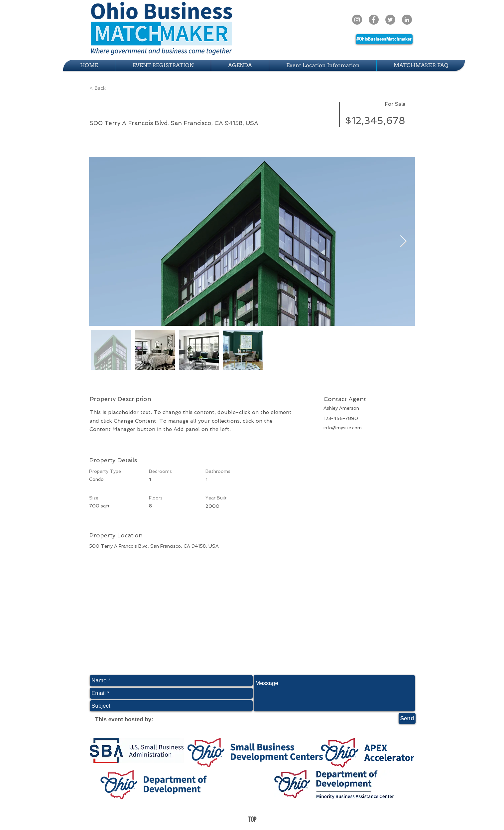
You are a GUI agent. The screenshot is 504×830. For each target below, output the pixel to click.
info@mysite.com (343, 428)
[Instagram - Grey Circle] (357, 20)
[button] (113, 88)
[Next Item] (403, 242)
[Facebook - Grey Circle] (374, 20)
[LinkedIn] (407, 20)
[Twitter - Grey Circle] (390, 20)
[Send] (407, 718)
